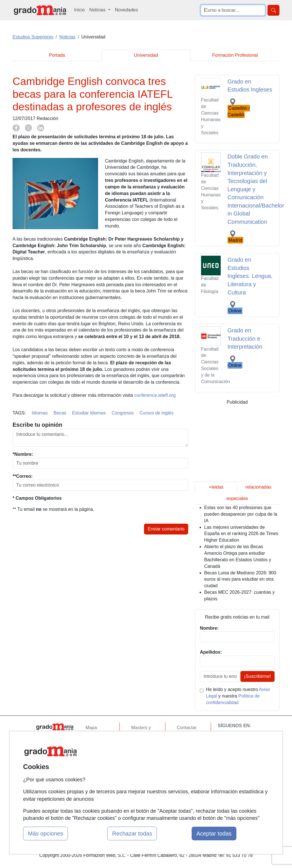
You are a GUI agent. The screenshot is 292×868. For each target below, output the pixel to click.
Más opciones (45, 834)
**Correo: (23, 476)
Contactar (187, 728)
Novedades (126, 10)
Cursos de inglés (156, 413)
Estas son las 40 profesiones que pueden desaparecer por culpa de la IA (241, 514)
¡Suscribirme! (257, 676)
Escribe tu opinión (37, 425)
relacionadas (258, 487)
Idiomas (40, 413)
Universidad (146, 55)
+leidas (216, 487)
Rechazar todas (132, 834)
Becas (60, 413)
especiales (237, 498)
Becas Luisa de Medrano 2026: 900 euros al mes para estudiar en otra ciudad (240, 579)
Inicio (79, 10)
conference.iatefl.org (155, 395)
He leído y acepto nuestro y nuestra (238, 696)
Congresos (122, 413)
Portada (57, 55)
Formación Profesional (235, 55)
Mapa (91, 728)
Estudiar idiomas (89, 413)
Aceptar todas (214, 834)
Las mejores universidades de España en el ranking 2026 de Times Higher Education (241, 534)
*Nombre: (23, 454)
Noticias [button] (98, 10)
